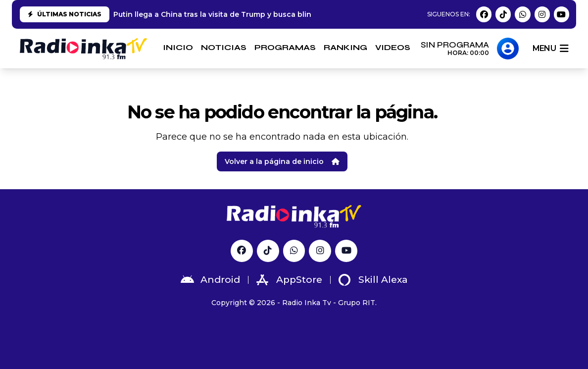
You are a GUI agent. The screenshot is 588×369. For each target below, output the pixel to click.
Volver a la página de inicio (282, 161)
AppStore (289, 280)
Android (210, 280)
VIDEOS (393, 47)
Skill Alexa (373, 280)
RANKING (345, 47)
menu (550, 49)
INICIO (178, 47)
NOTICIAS (224, 47)
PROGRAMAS (285, 47)
